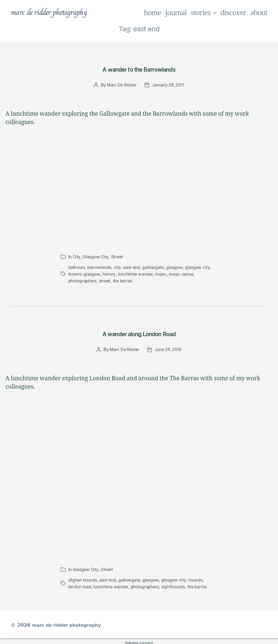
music (161, 273)
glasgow (177, 267)
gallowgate (155, 267)
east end (133, 267)
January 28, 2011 (169, 85)
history (109, 273)
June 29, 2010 (169, 348)
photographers (83, 280)
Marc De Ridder (121, 85)
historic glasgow (84, 273)
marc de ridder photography (53, 12)
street (106, 280)
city (118, 267)
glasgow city (199, 267)
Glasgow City (96, 257)
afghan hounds (83, 578)
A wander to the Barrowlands (139, 69)
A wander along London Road (139, 332)
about (259, 12)
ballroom (77, 267)
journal (176, 12)
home (153, 12)
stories (201, 12)
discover (233, 12)
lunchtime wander (136, 273)
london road (80, 585)
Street (117, 257)
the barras (124, 280)
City (77, 257)
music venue (182, 273)
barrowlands (100, 267)
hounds (197, 578)
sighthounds (175, 585)
